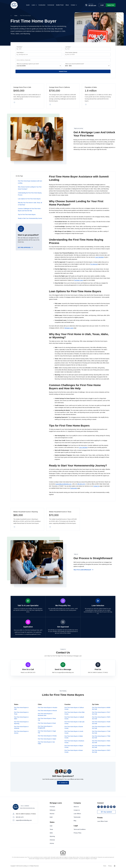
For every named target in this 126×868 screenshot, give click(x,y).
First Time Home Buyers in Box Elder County (75, 713)
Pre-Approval (94, 264)
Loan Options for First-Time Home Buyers (29, 199)
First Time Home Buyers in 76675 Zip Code (101, 727)
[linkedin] (105, 807)
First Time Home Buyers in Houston (48, 707)
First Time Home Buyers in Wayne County (74, 746)
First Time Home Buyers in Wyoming (21, 722)
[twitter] (111, 807)
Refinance (52, 810)
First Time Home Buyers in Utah (21, 708)
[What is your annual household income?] (87, 66)
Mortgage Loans (69, 328)
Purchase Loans (79, 280)
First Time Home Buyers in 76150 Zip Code (101, 722)
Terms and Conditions (80, 829)
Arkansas (52, 840)
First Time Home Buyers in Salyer (47, 739)
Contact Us (96, 486)
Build (51, 817)
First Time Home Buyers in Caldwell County (74, 718)
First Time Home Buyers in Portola (47, 736)
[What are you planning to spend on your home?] (39, 66)
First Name (20, 47)
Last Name (68, 47)
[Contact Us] (63, 783)
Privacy (110, 866)
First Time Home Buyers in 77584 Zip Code (101, 737)
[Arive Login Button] (102, 5)
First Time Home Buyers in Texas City (47, 719)
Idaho (51, 833)
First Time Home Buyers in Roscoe (47, 710)
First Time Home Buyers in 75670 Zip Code (101, 718)
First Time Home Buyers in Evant (47, 723)
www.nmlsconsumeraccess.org (27, 808)
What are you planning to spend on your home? (28, 64)
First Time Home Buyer (26, 16)
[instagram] (102, 807)
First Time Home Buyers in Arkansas (21, 727)
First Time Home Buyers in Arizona (21, 732)
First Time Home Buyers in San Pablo (46, 743)
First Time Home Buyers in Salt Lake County (74, 722)
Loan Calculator (99, 257)
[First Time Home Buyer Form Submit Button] (63, 71)
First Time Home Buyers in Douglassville (45, 727)
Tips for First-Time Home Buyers (27, 215)
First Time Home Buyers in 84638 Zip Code (101, 708)
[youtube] (108, 807)
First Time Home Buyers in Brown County (74, 751)
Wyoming (52, 836)
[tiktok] (114, 807)
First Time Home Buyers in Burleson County (74, 741)
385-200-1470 (81, 484)
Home (16, 16)
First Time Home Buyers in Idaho (21, 718)
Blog (75, 820)
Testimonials (74, 488)
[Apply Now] (111, 5)
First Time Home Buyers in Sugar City (47, 732)
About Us (76, 806)
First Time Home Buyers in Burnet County (74, 727)
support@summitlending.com (64, 484)
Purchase (52, 806)
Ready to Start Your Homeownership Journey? (31, 218)
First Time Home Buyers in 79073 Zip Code (101, 751)
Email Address (20, 53)
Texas (51, 829)
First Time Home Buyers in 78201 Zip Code (101, 741)
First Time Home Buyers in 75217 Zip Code (101, 713)
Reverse (52, 813)
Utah (51, 826)
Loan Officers (77, 813)
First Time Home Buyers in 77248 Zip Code (101, 732)
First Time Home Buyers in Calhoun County (74, 708)
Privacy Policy (77, 833)
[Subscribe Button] (106, 812)
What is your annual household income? (75, 64)
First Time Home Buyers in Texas (21, 713)
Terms (105, 866)
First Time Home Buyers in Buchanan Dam (45, 714)
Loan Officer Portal (102, 821)
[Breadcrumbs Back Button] (11, 16)
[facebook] (99, 807)
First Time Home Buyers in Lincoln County (74, 732)
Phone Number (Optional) (71, 53)
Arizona (52, 843)
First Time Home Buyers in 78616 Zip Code (101, 746)
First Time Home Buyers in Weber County (74, 737)
